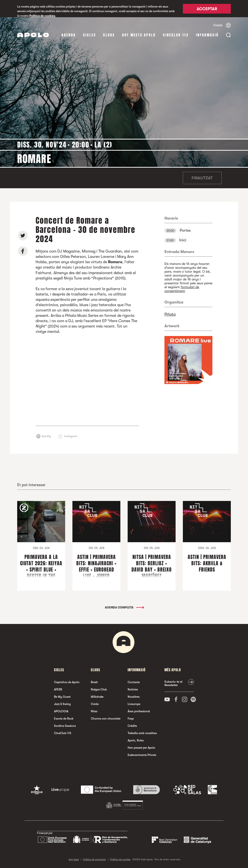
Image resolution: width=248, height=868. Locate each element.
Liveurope (134, 704)
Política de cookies (42, 16)
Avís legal (74, 859)
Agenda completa (124, 607)
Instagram (71, 436)
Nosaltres (134, 697)
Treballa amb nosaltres (142, 733)
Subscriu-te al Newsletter (173, 683)
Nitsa (94, 711)
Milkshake (97, 697)
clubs (109, 35)
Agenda (69, 35)
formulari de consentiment (182, 289)
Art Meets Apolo (139, 35)
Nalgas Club (99, 689)
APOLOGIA (61, 711)
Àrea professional (139, 711)
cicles (89, 35)
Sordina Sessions (65, 726)
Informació (207, 35)
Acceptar (207, 9)
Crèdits (132, 726)
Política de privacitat (94, 859)
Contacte (134, 682)
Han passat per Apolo (141, 748)
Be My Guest (62, 697)
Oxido (95, 704)
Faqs (131, 719)
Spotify (46, 436)
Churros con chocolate (106, 719)
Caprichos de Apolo (67, 682)
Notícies (133, 689)
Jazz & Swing (62, 704)
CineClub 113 (176, 35)
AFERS (58, 689)
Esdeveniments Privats (142, 755)
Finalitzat (202, 178)
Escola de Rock (64, 719)
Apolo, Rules (136, 740)
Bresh (94, 682)
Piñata (170, 314)
